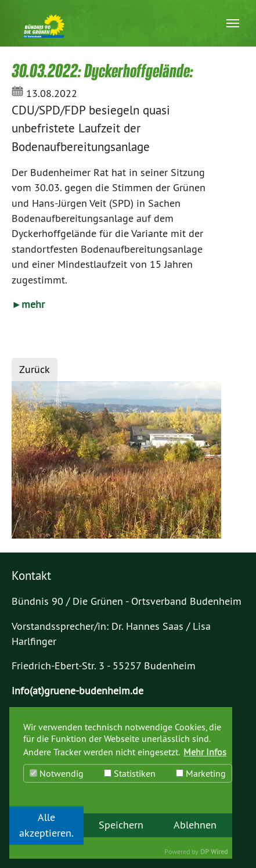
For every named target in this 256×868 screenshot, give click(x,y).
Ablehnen (195, 825)
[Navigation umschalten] (233, 23)
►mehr (28, 304)
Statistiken (130, 773)
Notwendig (57, 773)
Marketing (201, 773)
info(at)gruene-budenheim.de (77, 691)
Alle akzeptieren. (46, 825)
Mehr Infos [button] (205, 752)
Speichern (121, 825)
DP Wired (214, 851)
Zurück (35, 370)
